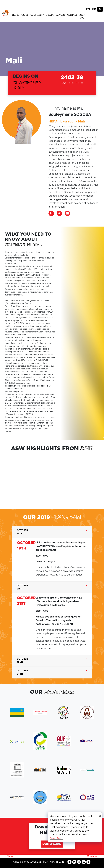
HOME (16, 15)
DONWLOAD (52, 844)
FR (94, 9)
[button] (1, 438)
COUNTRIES (37, 15)
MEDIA (50, 15)
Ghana (9, 856)
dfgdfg (32, 478)
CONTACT (72, 15)
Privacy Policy (56, 838)
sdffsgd (60, 478)
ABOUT (25, 15)
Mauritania (93, 856)
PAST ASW (82, 16)
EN (88, 9)
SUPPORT (60, 15)
